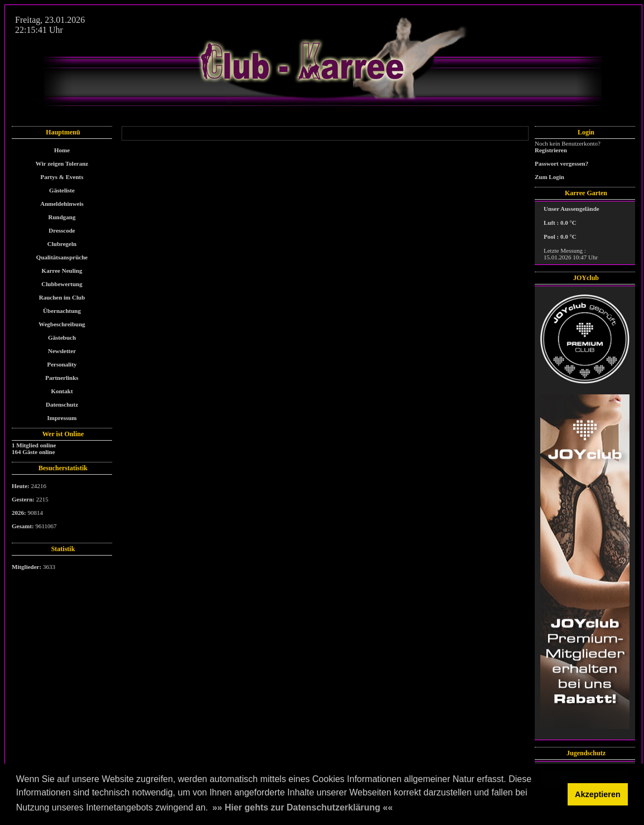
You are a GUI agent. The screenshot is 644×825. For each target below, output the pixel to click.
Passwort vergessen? (561, 163)
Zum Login (549, 177)
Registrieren (551, 150)
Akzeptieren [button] (598, 794)
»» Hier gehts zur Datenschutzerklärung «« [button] (303, 807)
